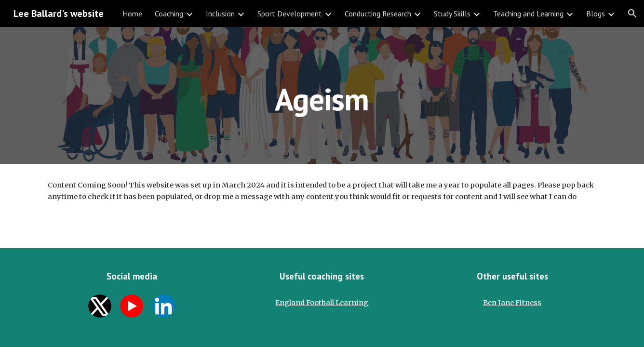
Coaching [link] (169, 13)
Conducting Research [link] (378, 13)
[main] (322, 95)
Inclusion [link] (220, 13)
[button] (632, 13)
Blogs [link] (596, 13)
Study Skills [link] (452, 13)
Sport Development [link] (290, 13)
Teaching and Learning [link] (528, 13)
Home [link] (132, 13)
